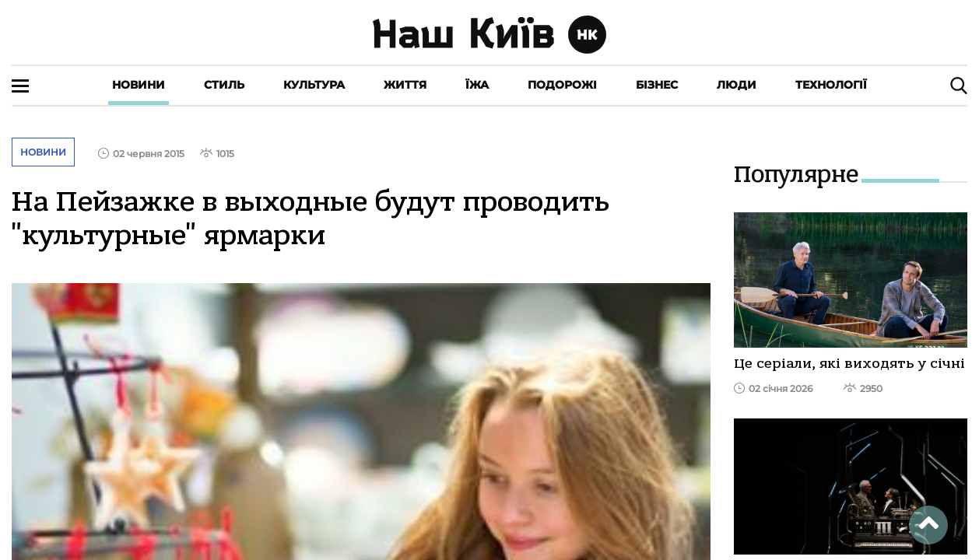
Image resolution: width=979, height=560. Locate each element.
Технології (831, 85)
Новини (139, 85)
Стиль (224, 85)
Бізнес (657, 85)
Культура (314, 85)
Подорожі (562, 85)
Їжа (477, 85)
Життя (405, 85)
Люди (737, 85)
